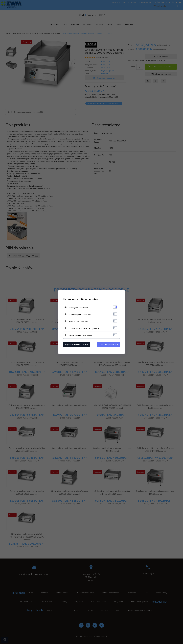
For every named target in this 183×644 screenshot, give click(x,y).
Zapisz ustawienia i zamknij (77, 344)
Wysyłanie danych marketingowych (84, 328)
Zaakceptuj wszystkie (109, 344)
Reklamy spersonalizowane (80, 335)
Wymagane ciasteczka (78, 307)
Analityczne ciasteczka (78, 321)
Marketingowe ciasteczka (80, 314)
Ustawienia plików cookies (80, 299)
